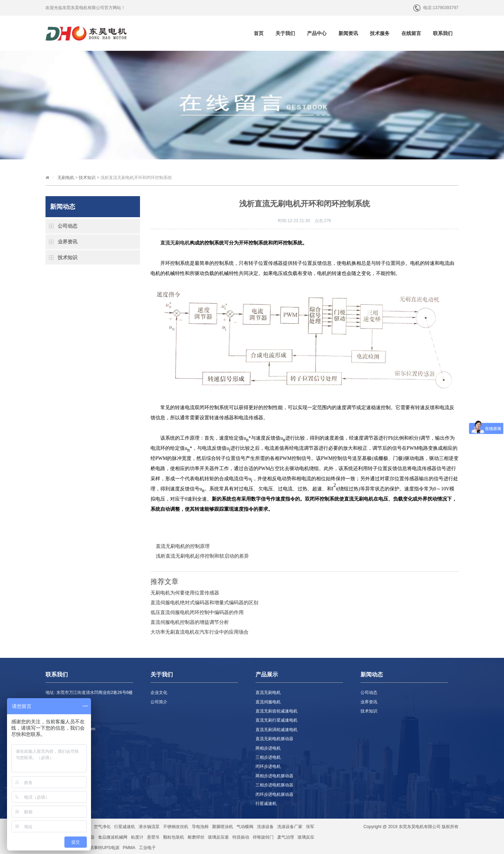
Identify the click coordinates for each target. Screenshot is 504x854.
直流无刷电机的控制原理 (183, 546)
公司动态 (68, 226)
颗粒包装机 (174, 837)
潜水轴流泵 (149, 827)
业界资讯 (68, 242)
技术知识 (87, 178)
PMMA (129, 848)
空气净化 (102, 827)
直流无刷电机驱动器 (274, 739)
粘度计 (137, 837)
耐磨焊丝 (196, 837)
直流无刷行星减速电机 (276, 720)
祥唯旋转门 (263, 837)
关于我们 (285, 33)
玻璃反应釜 (218, 837)
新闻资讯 (348, 33)
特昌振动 (241, 837)
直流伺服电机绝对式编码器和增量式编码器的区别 (204, 602)
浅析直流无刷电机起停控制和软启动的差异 (202, 556)
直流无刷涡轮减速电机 (276, 730)
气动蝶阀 (245, 827)
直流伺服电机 (268, 702)
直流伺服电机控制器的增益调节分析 (190, 622)
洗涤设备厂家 (290, 827)
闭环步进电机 (268, 766)
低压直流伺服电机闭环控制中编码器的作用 (197, 612)
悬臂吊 (153, 837)
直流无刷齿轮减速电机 (276, 711)
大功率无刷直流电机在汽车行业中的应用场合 (199, 632)
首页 (259, 33)
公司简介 (159, 702)
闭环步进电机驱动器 (274, 794)
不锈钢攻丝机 (176, 827)
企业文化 (159, 693)
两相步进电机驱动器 (274, 776)
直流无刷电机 (175, 243)
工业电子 (147, 848)
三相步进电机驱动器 (274, 785)
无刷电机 (66, 178)
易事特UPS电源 (104, 848)
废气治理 (286, 837)
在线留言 (411, 33)
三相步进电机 (268, 757)
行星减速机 (266, 804)
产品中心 (317, 33)
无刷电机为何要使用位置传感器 (185, 593)
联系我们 (443, 33)
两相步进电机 (268, 748)
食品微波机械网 (113, 837)
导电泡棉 (200, 827)
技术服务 (380, 33)
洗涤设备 (265, 827)
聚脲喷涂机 (223, 827)
